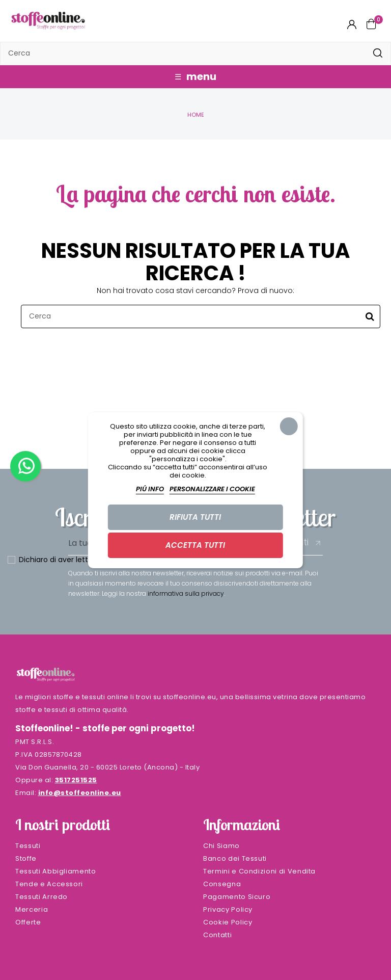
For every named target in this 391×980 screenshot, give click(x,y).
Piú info (150, 489)
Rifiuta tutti (195, 517)
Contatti (217, 935)
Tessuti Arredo (41, 897)
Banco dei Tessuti (235, 858)
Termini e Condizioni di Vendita (259, 871)
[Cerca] (195, 54)
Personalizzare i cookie (212, 489)
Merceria (32, 909)
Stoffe (26, 858)
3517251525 (76, 780)
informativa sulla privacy (186, 593)
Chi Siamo (221, 846)
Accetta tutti (195, 545)
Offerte (28, 922)
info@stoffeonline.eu (80, 793)
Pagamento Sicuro (237, 897)
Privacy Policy (228, 909)
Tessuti (28, 846)
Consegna (222, 884)
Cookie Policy (228, 922)
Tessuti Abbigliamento (56, 871)
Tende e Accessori (49, 884)
